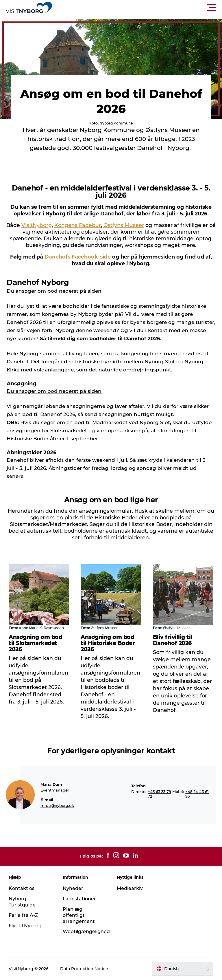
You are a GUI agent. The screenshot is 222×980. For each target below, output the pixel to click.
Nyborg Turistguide (22, 902)
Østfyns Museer (124, 225)
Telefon (138, 786)
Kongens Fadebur (78, 225)
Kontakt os (22, 888)
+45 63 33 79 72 (159, 794)
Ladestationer (79, 899)
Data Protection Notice (84, 969)
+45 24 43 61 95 (197, 794)
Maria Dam (51, 784)
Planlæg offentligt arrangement (79, 915)
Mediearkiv (130, 888)
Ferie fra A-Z (23, 915)
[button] (137, 8)
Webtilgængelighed (86, 932)
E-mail (47, 800)
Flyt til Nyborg (25, 926)
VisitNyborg (37, 225)
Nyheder (73, 888)
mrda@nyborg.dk (57, 805)
